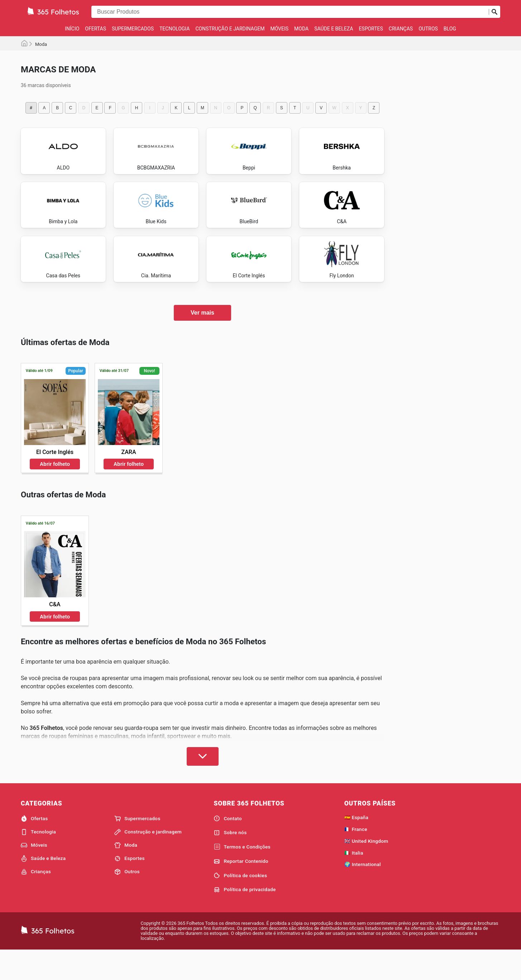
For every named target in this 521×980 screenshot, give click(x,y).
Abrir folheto (55, 493)
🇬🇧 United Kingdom (366, 870)
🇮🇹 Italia (354, 881)
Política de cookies (240, 904)
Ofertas (95, 29)
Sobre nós (230, 861)
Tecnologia (175, 29)
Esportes (371, 29)
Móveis (279, 29)
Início (72, 29)
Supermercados (133, 29)
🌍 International (363, 893)
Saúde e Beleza (334, 29)
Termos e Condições (242, 876)
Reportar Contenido (241, 890)
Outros (428, 29)
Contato (228, 847)
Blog (450, 29)
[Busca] (494, 12)
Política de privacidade (245, 918)
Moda (301, 29)
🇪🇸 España (356, 846)
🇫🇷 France (356, 858)
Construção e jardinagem (230, 29)
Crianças (401, 29)
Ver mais (202, 341)
